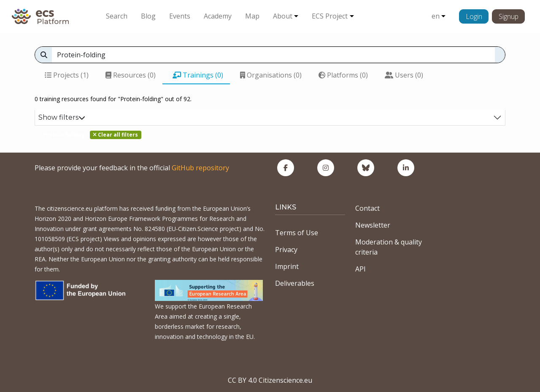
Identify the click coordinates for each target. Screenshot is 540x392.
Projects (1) (67, 75)
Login (474, 16)
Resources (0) (131, 75)
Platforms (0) (343, 75)
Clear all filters (115, 135)
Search (117, 16)
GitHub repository (200, 168)
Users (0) (404, 75)
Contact (367, 208)
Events (180, 16)
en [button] (436, 16)
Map (252, 16)
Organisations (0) (271, 75)
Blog (148, 16)
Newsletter (373, 225)
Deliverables (295, 283)
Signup (509, 16)
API (360, 269)
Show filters (62, 117)
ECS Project (330, 16)
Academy (218, 16)
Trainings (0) (198, 75)
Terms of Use (297, 233)
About (283, 16)
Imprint (287, 266)
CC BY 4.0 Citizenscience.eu (270, 380)
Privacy (286, 250)
